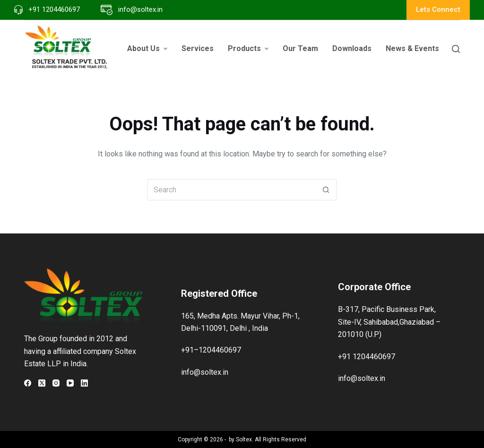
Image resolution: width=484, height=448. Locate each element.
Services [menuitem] (198, 48)
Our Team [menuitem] (300, 48)
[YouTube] (70, 383)
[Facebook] (28, 383)
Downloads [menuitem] (352, 48)
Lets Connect (438, 9)
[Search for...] (231, 190)
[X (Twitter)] (42, 383)
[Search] (456, 49)
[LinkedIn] (84, 383)
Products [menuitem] (249, 48)
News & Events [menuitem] (417, 48)
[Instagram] (56, 383)
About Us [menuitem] (148, 48)
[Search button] (326, 190)
